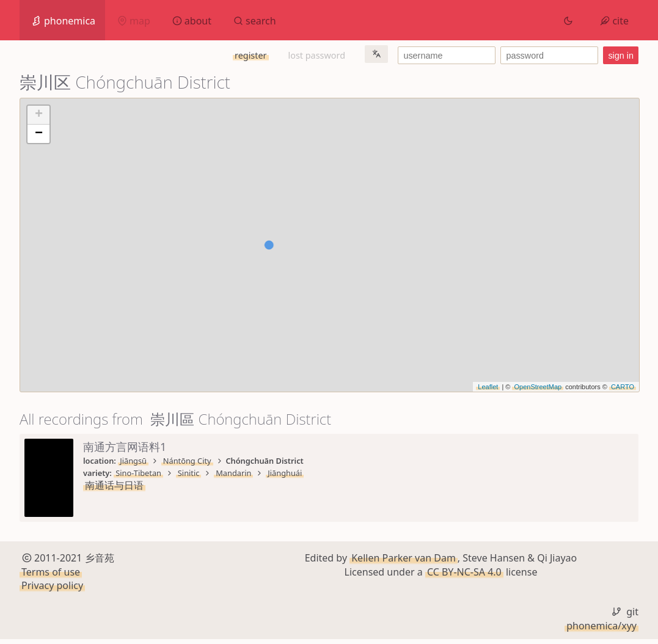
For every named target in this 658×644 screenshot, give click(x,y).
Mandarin (233, 473)
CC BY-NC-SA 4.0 (464, 576)
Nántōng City (187, 461)
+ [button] (39, 115)
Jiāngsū (133, 461)
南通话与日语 (114, 485)
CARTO (623, 387)
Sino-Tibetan (138, 473)
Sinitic (189, 473)
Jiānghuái (285, 473)
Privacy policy (52, 590)
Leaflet (488, 387)
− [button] (39, 134)
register (250, 55)
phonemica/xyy (601, 630)
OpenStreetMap (538, 387)
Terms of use (51, 576)
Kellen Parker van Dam (404, 563)
